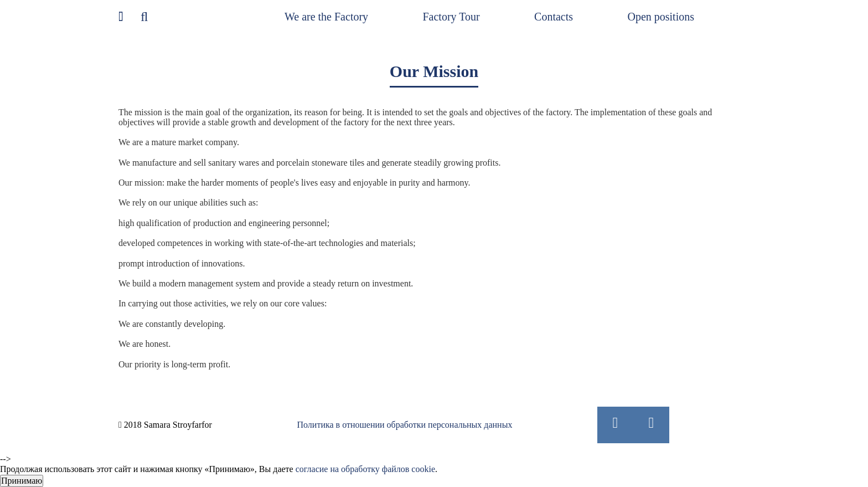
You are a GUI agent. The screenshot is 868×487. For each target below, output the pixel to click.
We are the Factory (326, 17)
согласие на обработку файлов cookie (365, 469)
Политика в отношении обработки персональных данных (405, 425)
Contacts (554, 17)
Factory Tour (451, 17)
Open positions (661, 17)
